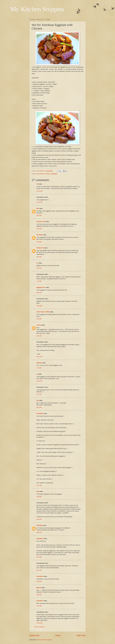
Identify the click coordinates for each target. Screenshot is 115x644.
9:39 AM (39, 519)
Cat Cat (39, 325)
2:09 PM (39, 497)
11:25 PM (39, 202)
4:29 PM (39, 581)
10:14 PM (39, 623)
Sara (38, 491)
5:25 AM (39, 257)
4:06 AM (39, 229)
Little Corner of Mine (43, 312)
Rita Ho (39, 588)
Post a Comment (39, 627)
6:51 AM (39, 570)
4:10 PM (39, 319)
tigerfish (39, 363)
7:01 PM (39, 606)
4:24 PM (39, 557)
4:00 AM (39, 215)
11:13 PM (39, 191)
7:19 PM (39, 368)
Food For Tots (41, 222)
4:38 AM (39, 242)
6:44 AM (39, 268)
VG (38, 184)
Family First (40, 248)
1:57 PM (39, 394)
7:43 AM (39, 281)
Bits (38, 208)
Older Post (81, 636)
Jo (37, 374)
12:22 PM (39, 306)
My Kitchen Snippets (37, 9)
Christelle (40, 235)
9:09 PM (39, 595)
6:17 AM (39, 485)
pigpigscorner (41, 287)
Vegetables (54, 174)
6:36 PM (39, 532)
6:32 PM (39, 407)
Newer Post (34, 636)
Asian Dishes (40, 174)
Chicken (48, 174)
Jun (38, 400)
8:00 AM (39, 293)
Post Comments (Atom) (45, 640)
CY (37, 263)
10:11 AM (39, 357)
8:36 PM (39, 336)
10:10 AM (39, 381)
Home (58, 636)
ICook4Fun (40, 413)
